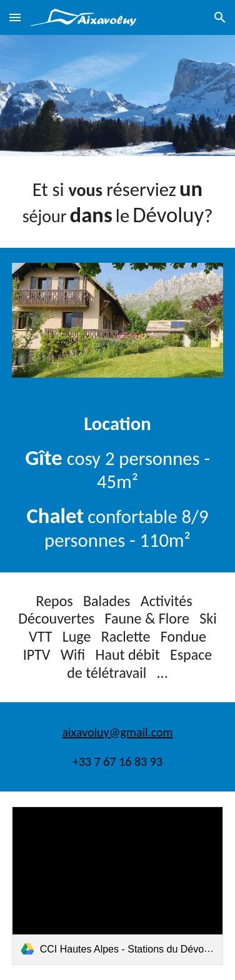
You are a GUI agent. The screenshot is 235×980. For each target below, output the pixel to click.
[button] (15, 17)
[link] (118, 886)
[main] (118, 202)
